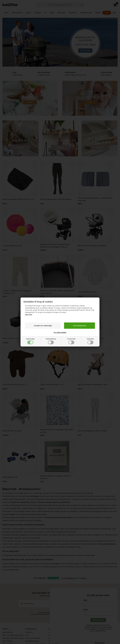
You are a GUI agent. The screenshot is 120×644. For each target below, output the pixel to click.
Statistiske (90, 341)
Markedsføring (51, 341)
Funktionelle (71, 341)
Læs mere (29, 314)
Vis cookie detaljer (60, 332)
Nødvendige (30, 341)
